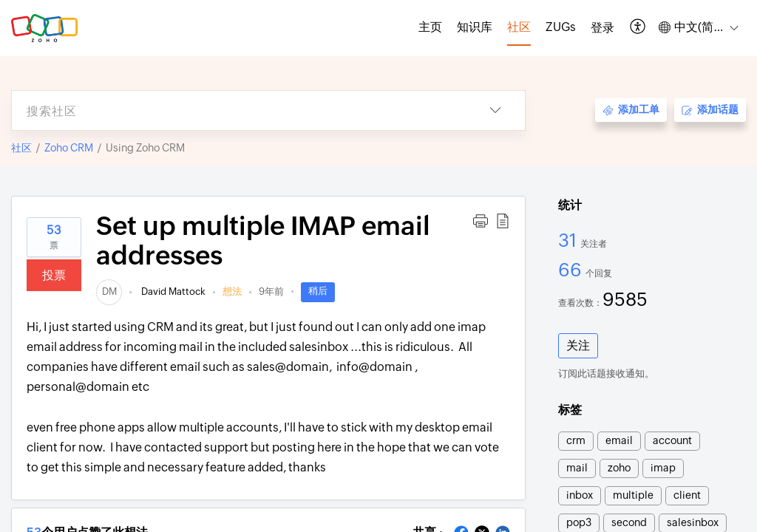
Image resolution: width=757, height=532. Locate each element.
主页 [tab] (430, 27)
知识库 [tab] (475, 27)
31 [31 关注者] (569, 240)
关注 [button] (578, 345)
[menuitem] (602, 28)
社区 (21, 148)
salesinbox (693, 522)
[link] (109, 291)
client (687, 495)
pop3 (579, 522)
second (629, 522)
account (672, 440)
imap (663, 468)
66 (572, 270)
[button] (638, 28)
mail (577, 468)
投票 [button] (54, 275)
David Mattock (172, 291)
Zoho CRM (69, 148)
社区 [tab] (519, 27)
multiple (633, 495)
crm (576, 440)
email (619, 440)
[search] (239, 110)
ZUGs (561, 27)
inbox (580, 495)
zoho (619, 468)
